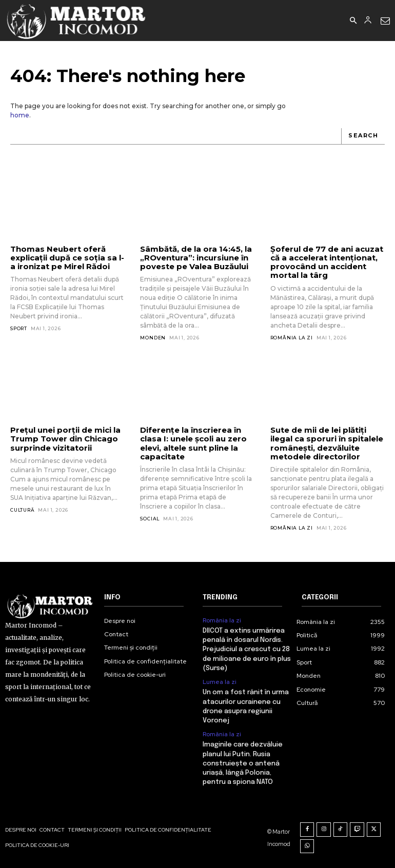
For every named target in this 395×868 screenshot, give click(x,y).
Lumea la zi (220, 682)
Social (150, 519)
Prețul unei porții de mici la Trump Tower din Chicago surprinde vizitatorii (65, 439)
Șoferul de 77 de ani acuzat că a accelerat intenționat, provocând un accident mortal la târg (327, 262)
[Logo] (77, 21)
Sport (19, 328)
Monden (153, 338)
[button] (353, 21)
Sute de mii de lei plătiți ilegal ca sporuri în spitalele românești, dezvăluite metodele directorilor (327, 443)
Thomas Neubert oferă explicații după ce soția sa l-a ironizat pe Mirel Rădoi (67, 258)
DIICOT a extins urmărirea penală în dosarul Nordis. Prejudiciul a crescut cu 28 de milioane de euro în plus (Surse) (247, 650)
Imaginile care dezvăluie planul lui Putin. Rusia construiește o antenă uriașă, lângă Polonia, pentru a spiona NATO (243, 763)
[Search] (363, 136)
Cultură (23, 510)
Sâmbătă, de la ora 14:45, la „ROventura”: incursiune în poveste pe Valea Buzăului (196, 258)
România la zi (292, 338)
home (20, 115)
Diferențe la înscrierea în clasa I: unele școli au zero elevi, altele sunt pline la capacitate (193, 443)
